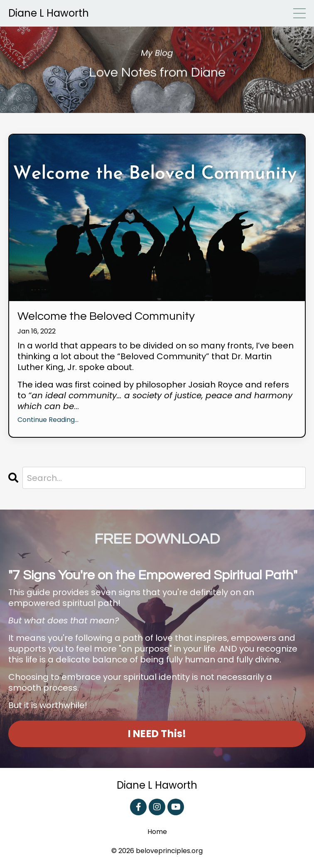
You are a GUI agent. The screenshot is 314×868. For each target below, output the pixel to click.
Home (157, 832)
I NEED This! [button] (157, 734)
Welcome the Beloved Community (106, 316)
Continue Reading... (48, 420)
